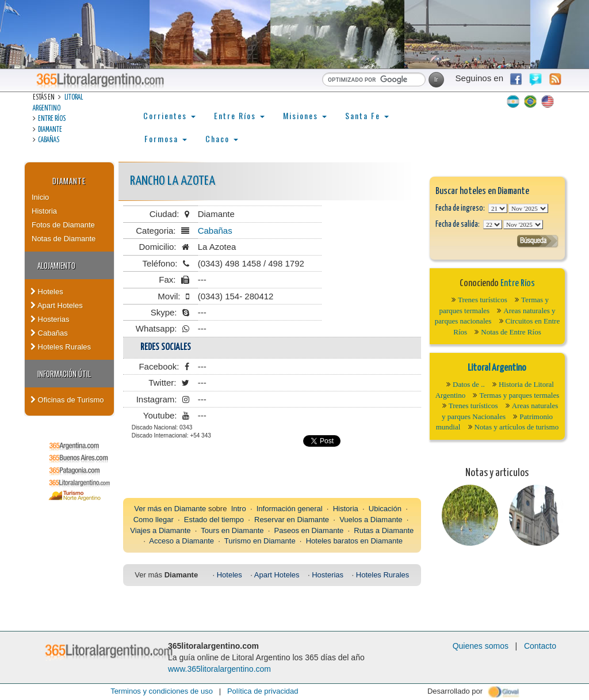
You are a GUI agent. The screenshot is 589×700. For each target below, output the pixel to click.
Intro (239, 509)
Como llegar (154, 520)
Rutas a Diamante (384, 530)
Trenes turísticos (483, 300)
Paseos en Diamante (309, 530)
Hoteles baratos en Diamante (354, 541)
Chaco (222, 138)
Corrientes (169, 115)
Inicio (40, 197)
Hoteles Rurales (61, 347)
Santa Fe (367, 115)
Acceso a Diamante (181, 541)
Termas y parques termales (519, 395)
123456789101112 (528, 208)
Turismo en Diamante (260, 541)
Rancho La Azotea (173, 181)
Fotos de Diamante (63, 225)
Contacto (540, 646)
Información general (290, 509)
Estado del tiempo (214, 520)
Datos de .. (469, 384)
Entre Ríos (52, 119)
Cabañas (49, 140)
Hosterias (50, 319)
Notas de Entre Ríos (511, 332)
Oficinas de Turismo (67, 400)
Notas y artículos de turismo (517, 427)
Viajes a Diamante (160, 530)
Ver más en (154, 509)
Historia (44, 211)
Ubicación (385, 509)
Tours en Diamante (232, 530)
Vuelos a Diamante (371, 520)
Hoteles (47, 292)
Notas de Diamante (64, 239)
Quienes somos (481, 646)
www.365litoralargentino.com (219, 669)
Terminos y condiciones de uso (162, 691)
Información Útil (64, 374)
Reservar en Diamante (292, 520)
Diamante (50, 130)
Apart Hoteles (57, 305)
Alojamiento (56, 265)
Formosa (166, 138)
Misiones (305, 115)
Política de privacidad (263, 691)
